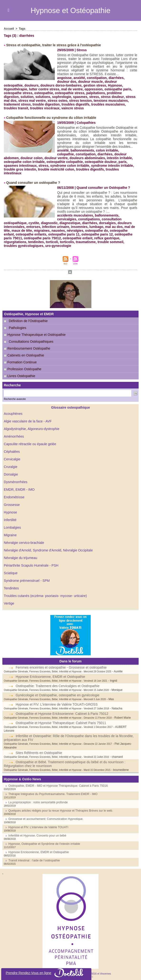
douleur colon (15, 158)
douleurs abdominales (70, 158)
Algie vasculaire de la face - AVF (28, 417)
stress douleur (80, 97)
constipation (96, 78)
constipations (89, 215)
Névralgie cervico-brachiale (24, 539)
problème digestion (91, 93)
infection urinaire (55, 223)
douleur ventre (39, 158)
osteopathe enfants (31, 231)
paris (103, 162)
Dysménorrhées (16, 478)
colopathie (128, 150)
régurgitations (15, 238)
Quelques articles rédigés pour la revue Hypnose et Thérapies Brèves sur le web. (59, 803)
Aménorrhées (14, 433)
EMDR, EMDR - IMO (19, 486)
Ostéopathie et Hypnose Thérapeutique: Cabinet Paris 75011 (61, 719)
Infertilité (10, 516)
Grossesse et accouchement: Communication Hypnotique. (45, 811)
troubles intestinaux (109, 169)
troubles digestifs (34, 104)
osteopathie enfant (77, 234)
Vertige (9, 600)
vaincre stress (32, 108)
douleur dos (67, 82)
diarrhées (116, 78)
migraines (42, 227)
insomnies (79, 223)
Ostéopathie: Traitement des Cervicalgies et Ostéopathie (57, 682)
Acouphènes (13, 410)
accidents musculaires (75, 212)
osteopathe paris (83, 89)
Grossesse (12, 501)
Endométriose (14, 493)
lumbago (96, 223)
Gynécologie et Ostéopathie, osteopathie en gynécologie (57, 691)
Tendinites (11, 584)
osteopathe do (96, 227)
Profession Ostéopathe (22, 365)
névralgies (75, 227)
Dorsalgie (11, 471)
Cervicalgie (12, 455)
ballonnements (82, 150)
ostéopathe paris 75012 (42, 234)
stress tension (48, 101)
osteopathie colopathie (46, 162)
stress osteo (25, 101)
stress (62, 97)
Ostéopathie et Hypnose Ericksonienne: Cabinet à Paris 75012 (62, 710)
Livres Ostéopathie (19, 372)
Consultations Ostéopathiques (31, 338)
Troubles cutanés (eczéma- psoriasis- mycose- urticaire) (45, 592)
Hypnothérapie (114, 85)
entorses (33, 223)
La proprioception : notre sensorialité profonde (37, 795)
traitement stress (111, 101)
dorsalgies (107, 219)
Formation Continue (20, 358)
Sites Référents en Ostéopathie (39, 745)
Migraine (10, 531)
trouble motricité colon (44, 169)
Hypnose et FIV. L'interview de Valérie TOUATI (38, 820)
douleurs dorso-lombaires (40, 85)
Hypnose (10, 508)
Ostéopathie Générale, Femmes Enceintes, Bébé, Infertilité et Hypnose (41, 668)
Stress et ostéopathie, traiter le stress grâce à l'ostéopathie (53, 45)
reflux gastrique (106, 234)
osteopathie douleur (82, 162)
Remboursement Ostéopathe (27, 345)
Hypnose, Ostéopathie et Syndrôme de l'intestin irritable (43, 836)
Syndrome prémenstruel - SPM (27, 577)
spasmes (48, 97)
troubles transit (97, 104)
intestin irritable (102, 158)
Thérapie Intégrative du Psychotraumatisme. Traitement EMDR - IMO (52, 786)
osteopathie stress (39, 93)
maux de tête (22, 227)
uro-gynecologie (58, 242)
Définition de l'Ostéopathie (28, 317)
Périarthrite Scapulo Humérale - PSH (31, 562)
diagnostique (69, 219)
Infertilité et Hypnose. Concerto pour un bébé (37, 828)
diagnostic (49, 219)
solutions (11, 97)
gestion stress (74, 85)
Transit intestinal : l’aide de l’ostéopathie (33, 853)
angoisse (64, 78)
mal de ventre (37, 89)
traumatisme (85, 238)
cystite (33, 219)
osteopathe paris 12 (97, 231)
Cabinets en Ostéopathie (24, 351)
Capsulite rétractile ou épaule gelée (30, 440)
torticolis (67, 238)
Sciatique (11, 569)
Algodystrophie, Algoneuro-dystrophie (31, 425)
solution (115, 93)
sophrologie (30, 97)
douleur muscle (90, 82)
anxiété (79, 78)
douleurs (11, 85)
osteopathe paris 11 (64, 231)
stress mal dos (105, 97)
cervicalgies (67, 215)
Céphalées (12, 448)
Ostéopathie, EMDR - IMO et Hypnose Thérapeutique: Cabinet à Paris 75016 (57, 778)
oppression (59, 89)
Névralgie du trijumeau (20, 554)
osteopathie (13, 93)
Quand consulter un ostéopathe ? (33, 179)
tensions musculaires (78, 101)
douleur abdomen (110, 154)
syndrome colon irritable (54, 166)
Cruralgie (11, 463)
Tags (22, 29)
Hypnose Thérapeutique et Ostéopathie (35, 331)
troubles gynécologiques (23, 242)
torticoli (52, 238)
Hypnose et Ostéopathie (70, 10)
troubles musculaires (67, 104)
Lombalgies (12, 524)
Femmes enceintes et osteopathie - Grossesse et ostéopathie (61, 664)
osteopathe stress (112, 89)
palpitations (65, 93)
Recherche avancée (14, 395)
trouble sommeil (110, 238)
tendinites (36, 238)
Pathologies (17, 324)
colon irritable (107, 150)
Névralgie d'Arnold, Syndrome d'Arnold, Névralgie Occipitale (48, 546)
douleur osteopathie (120, 82)
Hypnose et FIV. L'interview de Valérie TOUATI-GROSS (56, 701)
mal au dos (113, 223)
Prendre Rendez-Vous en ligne (46, 973)
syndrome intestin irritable (96, 166)
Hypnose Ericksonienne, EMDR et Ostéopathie (50, 673)
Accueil (9, 29)
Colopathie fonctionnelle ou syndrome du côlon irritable (50, 118)
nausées (58, 227)
